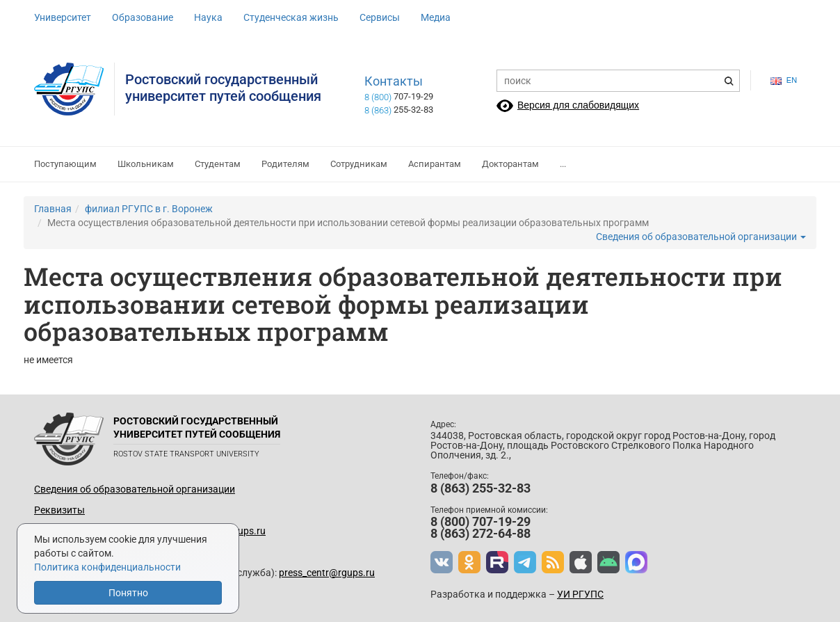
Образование (143, 17)
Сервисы (380, 17)
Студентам (218, 164)
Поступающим (65, 164)
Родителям (285, 164)
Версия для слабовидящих (578, 105)
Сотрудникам (359, 164)
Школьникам (146, 164)
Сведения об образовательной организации (701, 237)
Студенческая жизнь (291, 17)
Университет (63, 17)
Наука (208, 17)
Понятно (128, 593)
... (563, 164)
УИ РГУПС (580, 594)
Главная (53, 209)
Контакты (394, 81)
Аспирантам (435, 164)
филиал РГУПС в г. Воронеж (149, 209)
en (784, 80)
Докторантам (510, 164)
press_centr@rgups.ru (327, 573)
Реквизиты (59, 510)
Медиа (436, 17)
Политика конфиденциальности (107, 567)
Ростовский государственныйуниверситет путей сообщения (223, 88)
